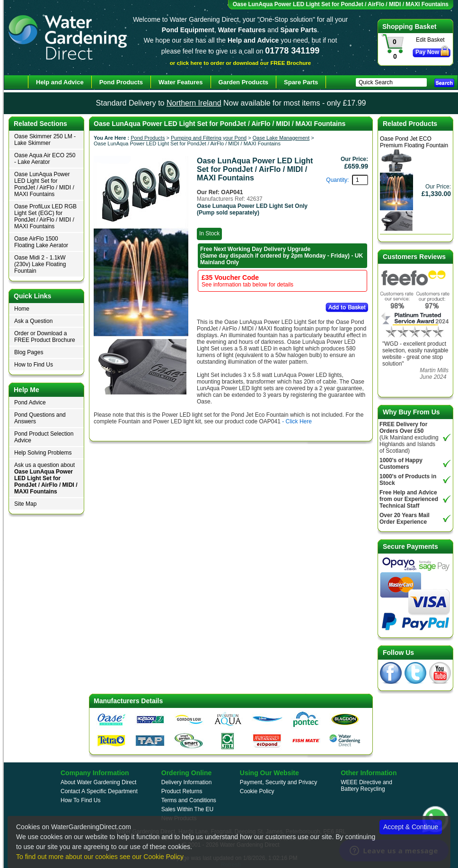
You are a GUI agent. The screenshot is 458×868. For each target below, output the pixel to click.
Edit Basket (430, 40)
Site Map (25, 504)
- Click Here (297, 421)
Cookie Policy (257, 791)
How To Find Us (80, 800)
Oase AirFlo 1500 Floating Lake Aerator (41, 242)
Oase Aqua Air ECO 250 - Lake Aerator (45, 159)
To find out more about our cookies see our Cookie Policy (100, 857)
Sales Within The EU (188, 809)
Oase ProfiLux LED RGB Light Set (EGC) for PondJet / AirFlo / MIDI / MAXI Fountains (45, 216)
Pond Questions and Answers (40, 418)
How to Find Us (34, 365)
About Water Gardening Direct (98, 782)
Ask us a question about (46, 478)
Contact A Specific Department (99, 791)
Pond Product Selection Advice (44, 437)
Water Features (181, 82)
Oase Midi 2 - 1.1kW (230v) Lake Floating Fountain (40, 264)
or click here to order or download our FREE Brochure (241, 63)
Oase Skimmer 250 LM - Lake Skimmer (45, 140)
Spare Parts (301, 82)
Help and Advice (60, 82)
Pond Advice (30, 403)
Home (22, 309)
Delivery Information (187, 782)
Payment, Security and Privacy (278, 782)
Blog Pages (29, 352)
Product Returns (182, 791)
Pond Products (148, 138)
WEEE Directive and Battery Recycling (366, 786)
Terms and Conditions (189, 800)
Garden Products (243, 82)
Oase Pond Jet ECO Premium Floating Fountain (414, 142)
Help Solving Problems (43, 453)
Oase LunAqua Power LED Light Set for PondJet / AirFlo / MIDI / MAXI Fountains (44, 184)
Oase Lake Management (281, 138)
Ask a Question (33, 321)
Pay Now (427, 52)
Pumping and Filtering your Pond (209, 138)
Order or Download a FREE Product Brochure (45, 337)
